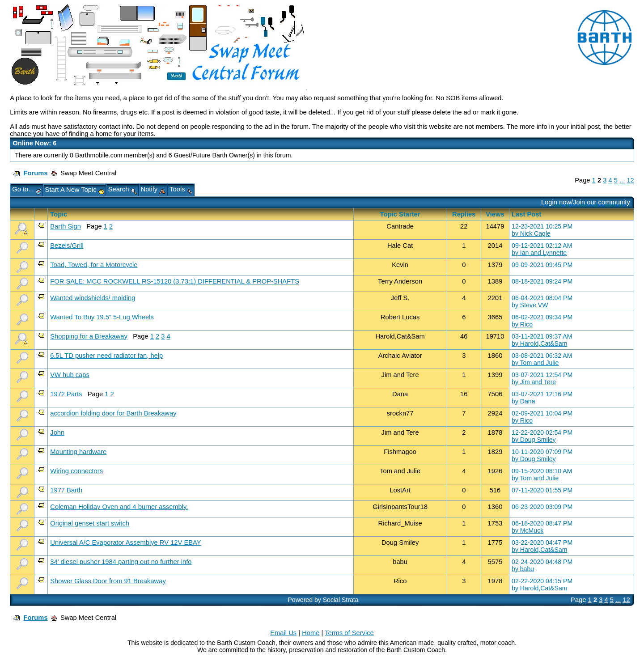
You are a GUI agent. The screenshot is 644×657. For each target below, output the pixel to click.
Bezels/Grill (67, 246)
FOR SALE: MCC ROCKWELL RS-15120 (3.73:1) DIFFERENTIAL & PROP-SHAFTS (175, 281)
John (57, 432)
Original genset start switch (90, 523)
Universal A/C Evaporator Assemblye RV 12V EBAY (125, 543)
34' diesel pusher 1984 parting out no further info (121, 562)
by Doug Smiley (534, 440)
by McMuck (527, 530)
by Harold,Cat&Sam (539, 343)
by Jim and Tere (534, 382)
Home (311, 633)
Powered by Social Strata (323, 600)
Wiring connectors (76, 471)
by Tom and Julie (535, 363)
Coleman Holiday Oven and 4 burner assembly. (119, 507)
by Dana (523, 401)
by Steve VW (530, 305)
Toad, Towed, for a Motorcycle (94, 265)
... (622, 180)
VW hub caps (70, 375)
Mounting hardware (78, 452)
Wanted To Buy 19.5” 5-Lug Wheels (102, 317)
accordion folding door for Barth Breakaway (113, 413)
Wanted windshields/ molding (93, 298)
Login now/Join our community (586, 202)
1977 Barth (66, 490)
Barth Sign (66, 226)
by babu (523, 569)
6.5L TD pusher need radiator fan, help (106, 356)
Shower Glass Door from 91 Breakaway (108, 581)
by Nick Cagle (531, 233)
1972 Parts (66, 394)
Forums (36, 173)
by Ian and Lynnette (539, 253)
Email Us (283, 633)
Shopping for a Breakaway (89, 336)
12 (630, 180)
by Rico (522, 324)
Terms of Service (349, 633)
